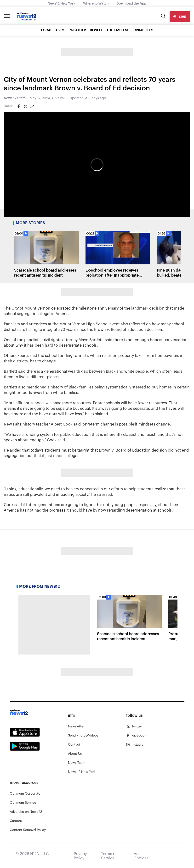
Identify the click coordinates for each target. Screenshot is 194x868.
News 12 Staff (14, 98)
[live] (180, 17)
